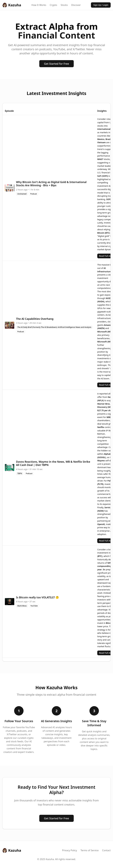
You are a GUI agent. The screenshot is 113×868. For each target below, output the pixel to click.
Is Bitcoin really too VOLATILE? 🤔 (38, 597)
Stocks (64, 5)
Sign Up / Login (101, 5)
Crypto (53, 5)
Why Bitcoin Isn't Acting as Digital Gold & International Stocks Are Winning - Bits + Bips (51, 184)
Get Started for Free (56, 64)
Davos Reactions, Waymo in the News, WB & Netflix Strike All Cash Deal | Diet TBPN (53, 463)
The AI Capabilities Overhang (35, 319)
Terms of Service (90, 850)
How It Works (39, 5)
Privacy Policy (70, 850)
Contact (106, 850)
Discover (76, 5)
